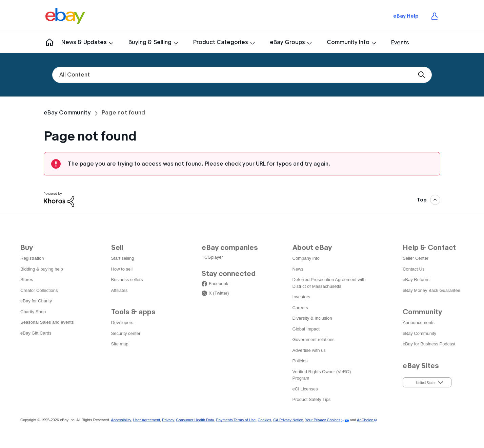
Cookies (264, 420)
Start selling (123, 258)
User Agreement (147, 420)
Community (46, 42)
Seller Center (416, 258)
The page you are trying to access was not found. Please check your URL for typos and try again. (199, 164)
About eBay (312, 248)
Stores (27, 280)
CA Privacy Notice (288, 420)
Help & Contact (429, 248)
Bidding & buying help (42, 269)
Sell (117, 248)
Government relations (314, 339)
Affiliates (119, 290)
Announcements (419, 323)
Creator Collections (39, 290)
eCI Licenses (305, 389)
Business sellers (127, 280)
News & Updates (84, 42)
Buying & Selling (150, 42)
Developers (122, 323)
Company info (306, 258)
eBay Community (67, 113)
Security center (126, 333)
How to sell (122, 269)
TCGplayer (212, 257)
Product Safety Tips (312, 399)
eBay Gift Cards (36, 333)
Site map (120, 344)
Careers (300, 308)
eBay (65, 16)
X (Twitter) (219, 293)
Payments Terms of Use (236, 420)
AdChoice (367, 420)
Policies (300, 361)
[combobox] (242, 75)
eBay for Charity (36, 301)
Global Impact (306, 329)
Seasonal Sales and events (47, 322)
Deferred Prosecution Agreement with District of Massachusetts (329, 283)
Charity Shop (33, 312)
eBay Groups (287, 42)
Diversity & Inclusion (312, 318)
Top (422, 200)
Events (400, 42)
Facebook (218, 284)
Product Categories (221, 42)
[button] (427, 382)
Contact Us (414, 269)
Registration (32, 258)
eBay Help (406, 16)
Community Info (348, 42)
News (298, 269)
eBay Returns (416, 280)
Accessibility (121, 420)
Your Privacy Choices (323, 420)
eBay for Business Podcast (429, 344)
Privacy (168, 420)
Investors (301, 297)
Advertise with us (309, 350)
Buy (27, 248)
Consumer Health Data (195, 420)
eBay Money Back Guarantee (431, 290)
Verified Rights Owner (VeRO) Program (322, 375)
